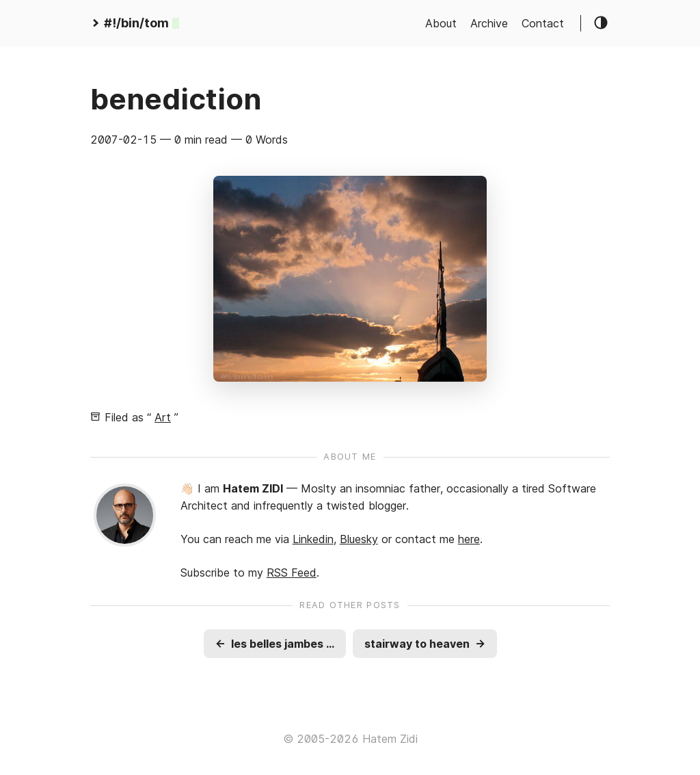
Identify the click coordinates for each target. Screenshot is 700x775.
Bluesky (359, 539)
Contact (543, 23)
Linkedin (313, 539)
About (441, 23)
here (469, 539)
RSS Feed (292, 573)
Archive (489, 23)
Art (163, 417)
